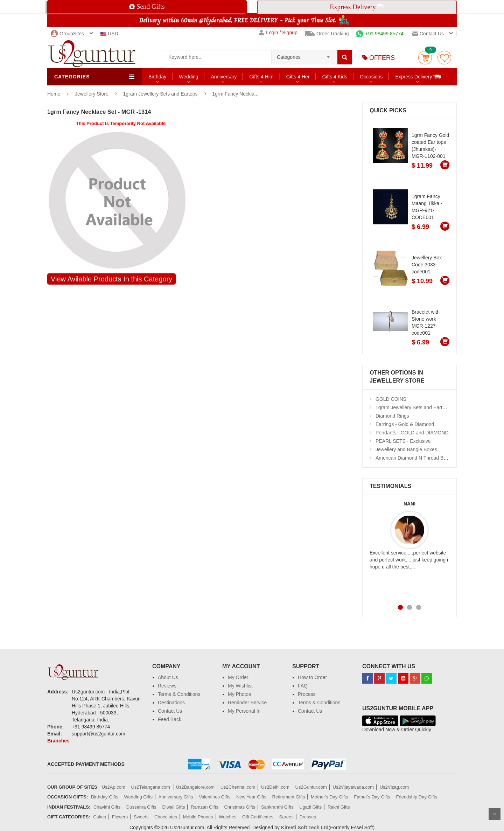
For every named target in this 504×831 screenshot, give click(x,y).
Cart (425, 58)
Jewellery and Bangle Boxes (406, 449)
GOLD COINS (391, 399)
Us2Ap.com (114, 787)
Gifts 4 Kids (335, 77)
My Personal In (244, 711)
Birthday (157, 77)
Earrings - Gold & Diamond (405, 424)
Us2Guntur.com (311, 787)
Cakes (100, 817)
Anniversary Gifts (176, 797)
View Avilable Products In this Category (111, 279)
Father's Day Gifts (372, 797)
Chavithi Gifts (107, 807)
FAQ (303, 686)
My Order (238, 677)
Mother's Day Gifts (330, 797)
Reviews (167, 686)
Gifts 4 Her (298, 77)
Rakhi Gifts (339, 807)
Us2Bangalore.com (195, 787)
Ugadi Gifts (310, 807)
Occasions (371, 77)
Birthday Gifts (105, 797)
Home (54, 94)
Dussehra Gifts (141, 807)
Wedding (188, 77)
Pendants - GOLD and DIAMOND (412, 433)
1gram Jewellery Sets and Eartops (160, 94)
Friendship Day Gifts (417, 797)
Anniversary (224, 77)
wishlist (444, 58)
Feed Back (170, 719)
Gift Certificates (258, 817)
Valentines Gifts (215, 797)
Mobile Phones (198, 817)
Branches (58, 741)
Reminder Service (247, 703)
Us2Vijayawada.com (353, 787)
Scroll (495, 814)
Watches (227, 817)
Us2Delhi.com (275, 787)
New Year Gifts (251, 797)
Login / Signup (278, 33)
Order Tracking (327, 34)
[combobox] (304, 55)
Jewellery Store (92, 94)
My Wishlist (240, 686)
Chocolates (166, 817)
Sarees (286, 817)
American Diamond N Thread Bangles (417, 458)
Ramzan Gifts (205, 807)
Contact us (428, 34)
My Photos (239, 694)
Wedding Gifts (138, 797)
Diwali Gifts (173, 807)
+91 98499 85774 (380, 34)
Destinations (171, 703)
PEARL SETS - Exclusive (403, 441)
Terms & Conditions (179, 694)
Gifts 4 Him (261, 77)
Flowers (120, 817)
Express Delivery (418, 76)
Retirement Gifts (289, 797)
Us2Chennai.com (238, 787)
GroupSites (67, 34)
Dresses (308, 817)
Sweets (141, 817)
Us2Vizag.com (394, 787)
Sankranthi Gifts (277, 807)
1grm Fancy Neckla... (235, 94)
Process (307, 694)
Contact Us (170, 711)
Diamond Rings (392, 416)
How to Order (312, 677)
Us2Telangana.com (151, 787)
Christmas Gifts (240, 807)
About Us (168, 677)
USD (109, 34)
